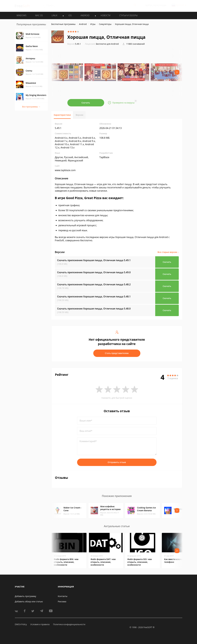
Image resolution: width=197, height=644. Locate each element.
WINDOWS (22, 15)
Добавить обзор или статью (29, 601)
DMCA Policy (21, 624)
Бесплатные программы (63, 24)
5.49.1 (74, 44)
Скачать (86, 103)
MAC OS (39, 15)
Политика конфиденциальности (69, 624)
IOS (70, 15)
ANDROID (85, 15)
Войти (149, 5)
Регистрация (160, 5)
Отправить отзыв (117, 462)
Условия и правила (40, 624)
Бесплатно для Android (107, 44)
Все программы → (31, 107)
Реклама (62, 601)
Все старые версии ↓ (168, 252)
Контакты (63, 596)
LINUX (54, 15)
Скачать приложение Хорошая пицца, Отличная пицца (94, 260)
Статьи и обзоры (129, 15)
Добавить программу (26, 596)
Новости (105, 15)
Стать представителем (117, 353)
